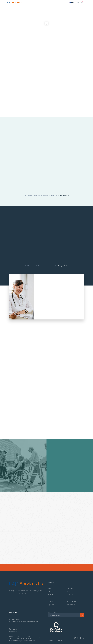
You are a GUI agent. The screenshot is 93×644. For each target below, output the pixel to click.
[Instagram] (83, 638)
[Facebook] (78, 638)
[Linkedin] (80, 638)
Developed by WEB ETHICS (56, 640)
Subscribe (82, 615)
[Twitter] (75, 638)
